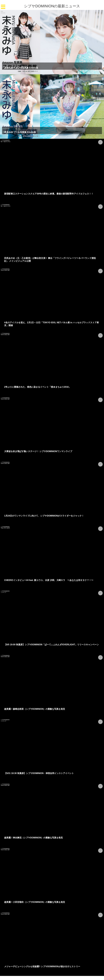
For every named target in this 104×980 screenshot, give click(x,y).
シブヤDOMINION (5, 140)
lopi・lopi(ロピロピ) (5, 142)
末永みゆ (3, 13)
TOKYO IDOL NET (5, 270)
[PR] (2, 11)
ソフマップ (3, 592)
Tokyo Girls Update (5, 528)
